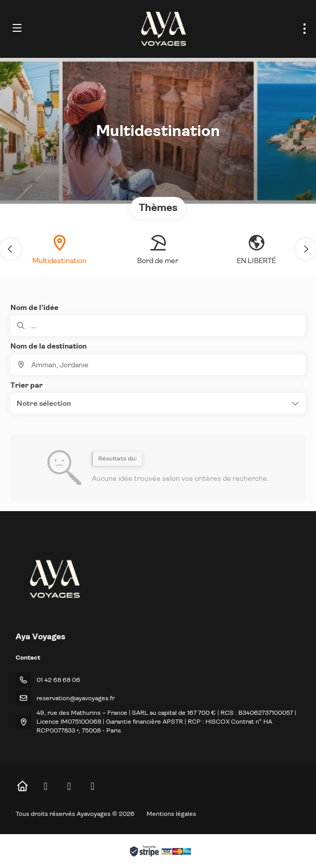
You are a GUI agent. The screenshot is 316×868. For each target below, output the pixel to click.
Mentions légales (171, 814)
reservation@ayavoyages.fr (76, 698)
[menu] (305, 29)
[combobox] (158, 365)
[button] (10, 249)
